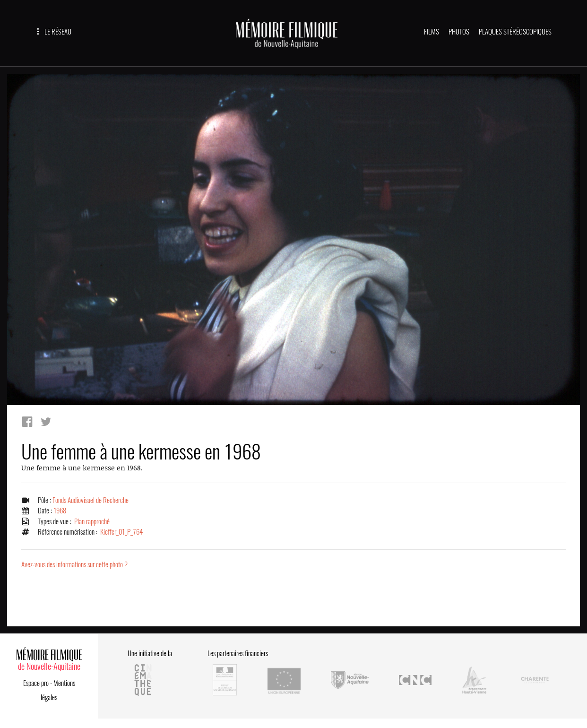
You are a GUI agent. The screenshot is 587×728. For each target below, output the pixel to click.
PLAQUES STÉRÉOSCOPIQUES (515, 32)
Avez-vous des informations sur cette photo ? (74, 564)
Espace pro (36, 683)
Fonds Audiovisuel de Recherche (91, 500)
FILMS (432, 32)
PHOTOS (459, 32)
